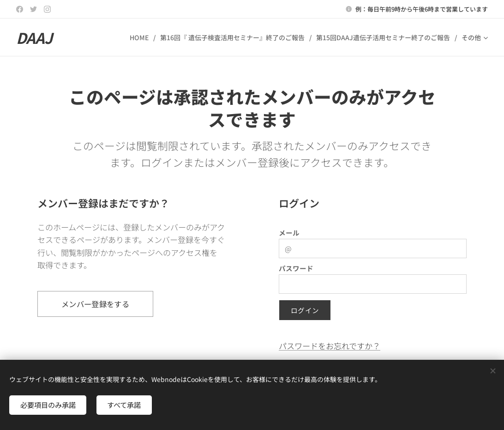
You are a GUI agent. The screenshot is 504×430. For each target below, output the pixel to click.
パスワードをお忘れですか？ (330, 346)
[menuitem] (141, 37)
